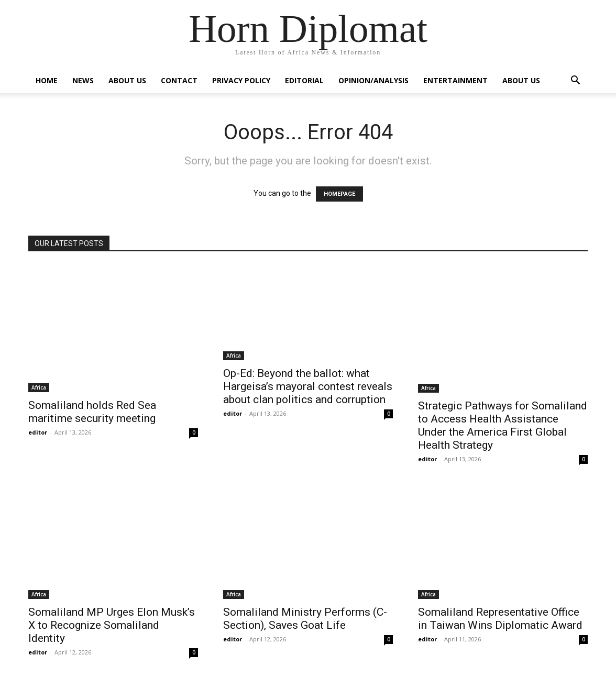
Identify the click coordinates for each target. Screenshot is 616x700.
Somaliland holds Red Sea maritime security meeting (92, 412)
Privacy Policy (241, 80)
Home (47, 80)
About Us (127, 80)
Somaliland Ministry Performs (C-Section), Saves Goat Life (305, 619)
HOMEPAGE (339, 194)
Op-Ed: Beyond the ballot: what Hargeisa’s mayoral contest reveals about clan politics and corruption (308, 386)
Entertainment (455, 80)
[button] (575, 81)
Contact (179, 80)
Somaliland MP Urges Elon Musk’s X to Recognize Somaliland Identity (112, 625)
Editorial (304, 80)
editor (38, 432)
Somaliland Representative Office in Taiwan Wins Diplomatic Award (500, 619)
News (83, 80)
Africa (39, 387)
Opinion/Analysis (373, 80)
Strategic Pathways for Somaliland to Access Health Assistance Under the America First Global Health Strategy (503, 425)
